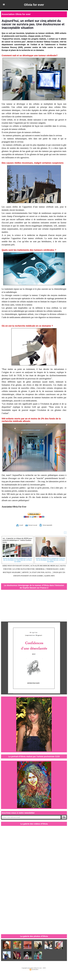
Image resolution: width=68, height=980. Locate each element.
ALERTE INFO (48, 578)
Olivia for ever (34, 5)
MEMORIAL (10, 572)
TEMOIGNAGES (25, 572)
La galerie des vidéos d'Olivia (34, 826)
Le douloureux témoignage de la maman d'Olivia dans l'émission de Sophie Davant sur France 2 (34, 589)
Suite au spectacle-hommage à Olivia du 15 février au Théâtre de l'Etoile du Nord (18, 559)
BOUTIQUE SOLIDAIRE (51, 572)
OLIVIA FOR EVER (25, 569)
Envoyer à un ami (29, 525)
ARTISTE (6, 575)
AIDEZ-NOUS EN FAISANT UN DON (21, 565)
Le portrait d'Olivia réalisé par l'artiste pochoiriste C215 (34, 759)
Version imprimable (50, 525)
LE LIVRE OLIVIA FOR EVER (49, 569)
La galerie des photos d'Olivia (34, 938)
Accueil (13, 525)
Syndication (35, 972)
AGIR (36, 572)
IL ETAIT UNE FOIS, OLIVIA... (26, 575)
